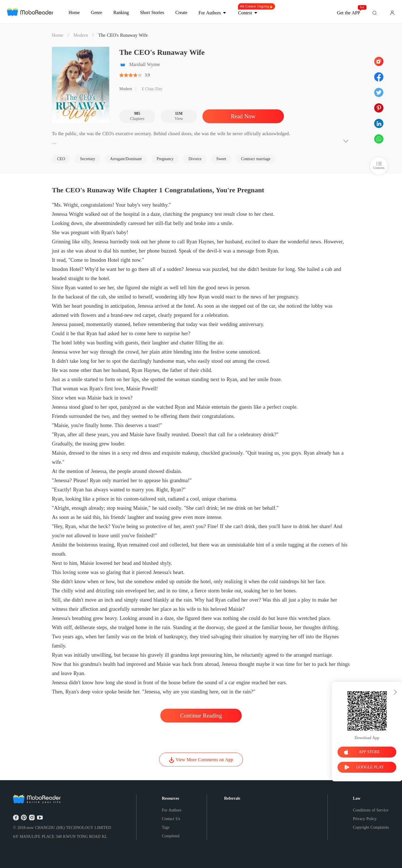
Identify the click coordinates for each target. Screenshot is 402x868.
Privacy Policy (365, 819)
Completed (170, 836)
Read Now (243, 116)
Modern (81, 35)
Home (57, 35)
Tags (165, 827)
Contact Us (171, 819)
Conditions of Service (371, 810)
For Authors (171, 810)
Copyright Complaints (371, 827)
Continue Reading (201, 716)
